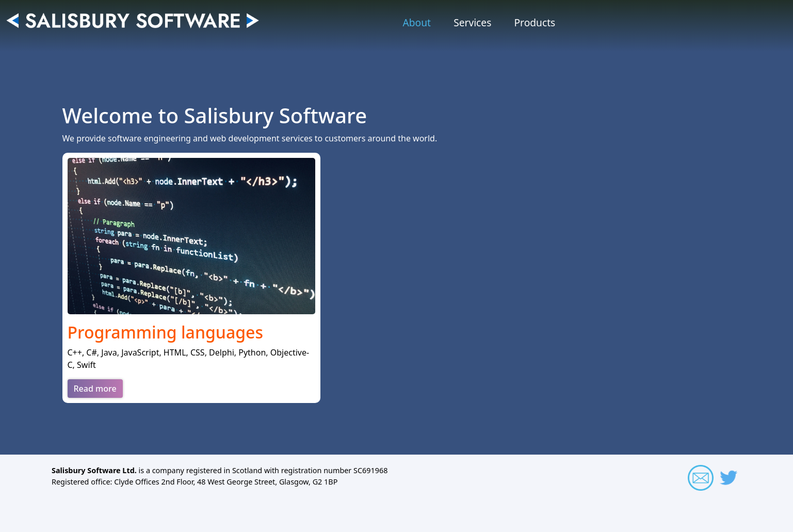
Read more (95, 389)
